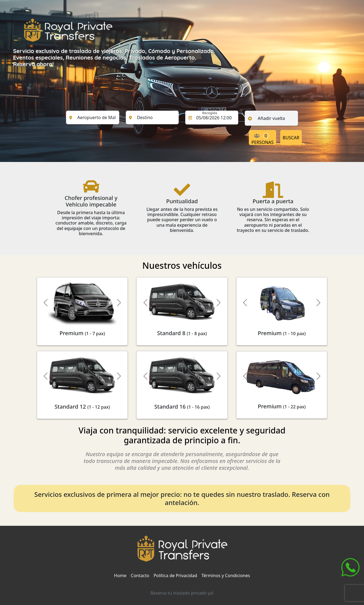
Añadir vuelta (271, 118)
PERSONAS (263, 139)
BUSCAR (291, 138)
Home (120, 576)
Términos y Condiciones (226, 576)
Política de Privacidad (175, 576)
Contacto (140, 576)
